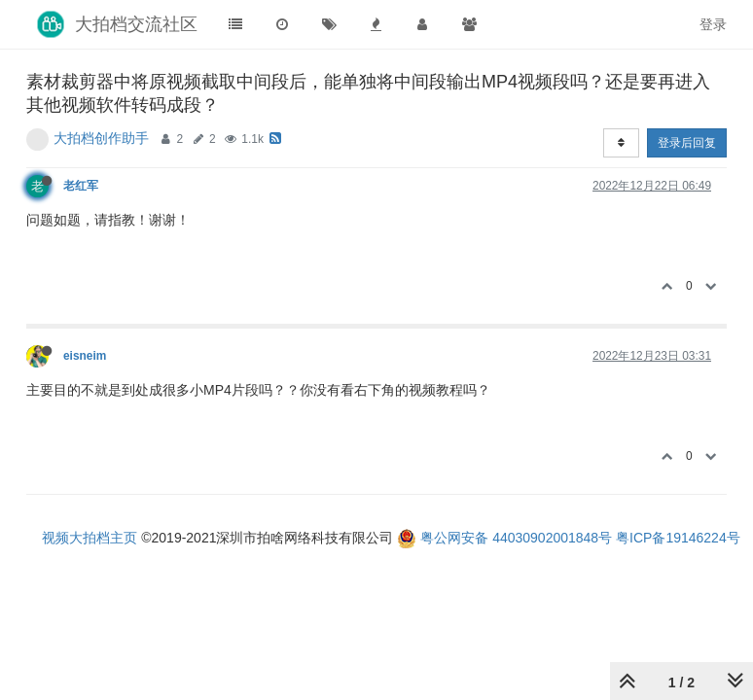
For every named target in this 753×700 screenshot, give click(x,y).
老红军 (81, 186)
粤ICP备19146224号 (678, 538)
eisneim (85, 356)
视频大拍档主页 (90, 538)
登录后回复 (687, 143)
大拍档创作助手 (101, 138)
